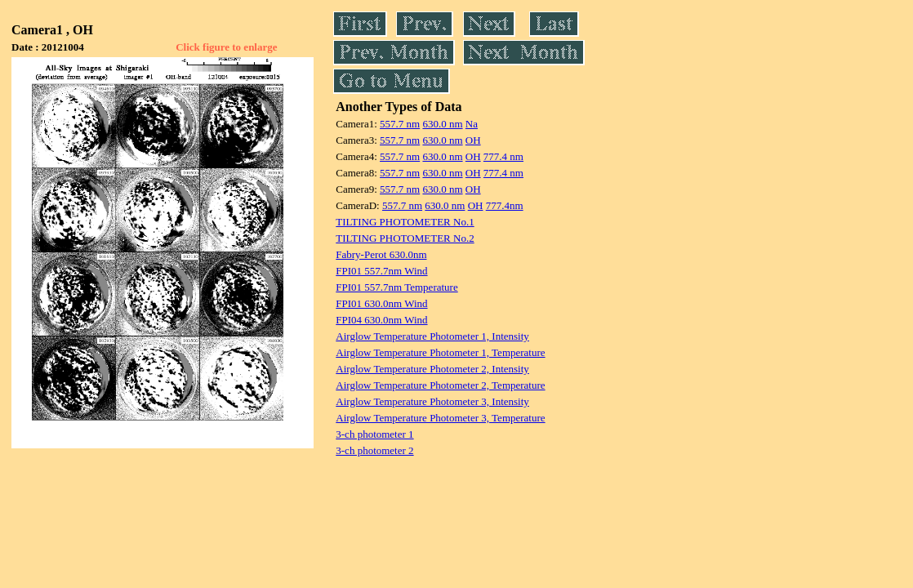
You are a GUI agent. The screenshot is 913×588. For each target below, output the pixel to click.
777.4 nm (503, 156)
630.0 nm (442, 124)
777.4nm (505, 205)
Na (472, 124)
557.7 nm (400, 124)
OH (473, 140)
